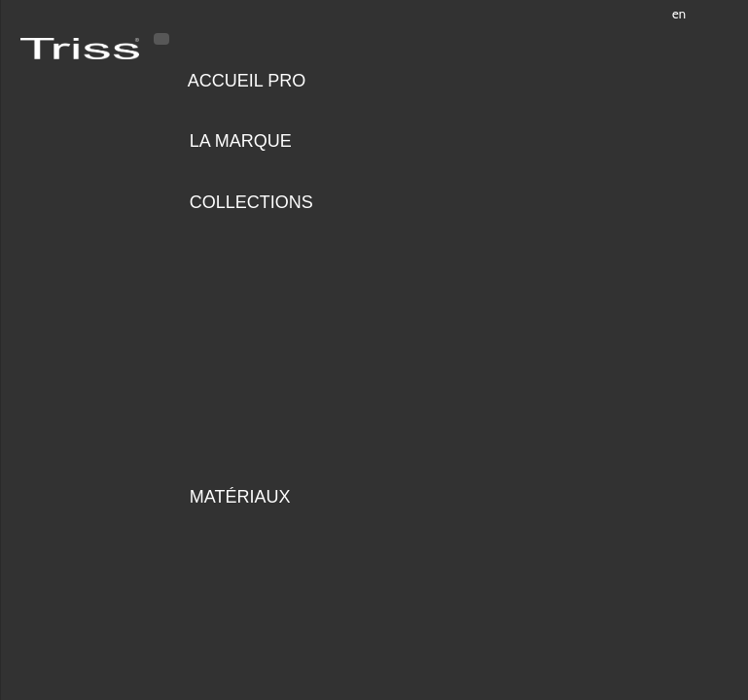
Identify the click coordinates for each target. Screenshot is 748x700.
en (679, 14)
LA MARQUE (241, 141)
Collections (251, 202)
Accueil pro (247, 81)
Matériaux (240, 497)
